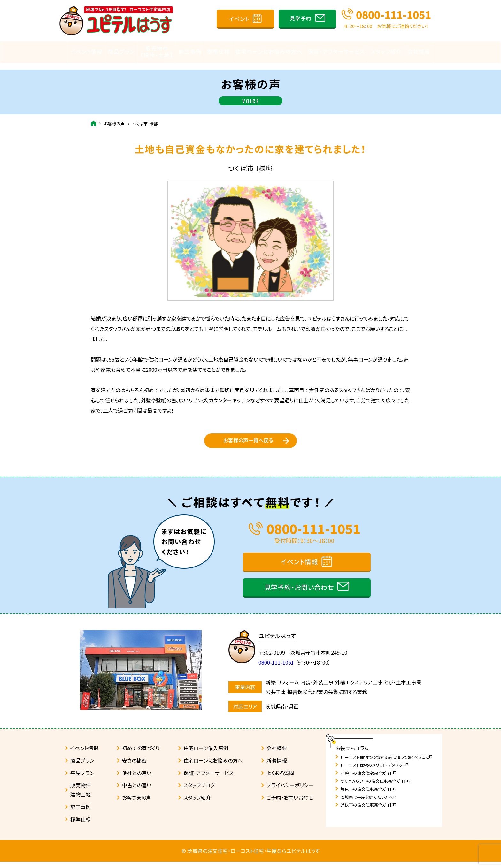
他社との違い (137, 779)
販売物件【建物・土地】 (157, 52)
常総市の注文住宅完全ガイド (369, 811)
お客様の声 (114, 117)
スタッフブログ (199, 792)
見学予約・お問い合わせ (299, 594)
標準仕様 (219, 51)
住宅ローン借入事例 (206, 754)
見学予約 (301, 18)
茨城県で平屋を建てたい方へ (369, 803)
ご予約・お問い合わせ (290, 804)
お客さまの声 (137, 804)
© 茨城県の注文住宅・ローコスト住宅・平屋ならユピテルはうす (251, 857)
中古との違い (137, 792)
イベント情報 (87, 51)
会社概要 (277, 754)
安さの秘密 (134, 767)
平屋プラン (82, 779)
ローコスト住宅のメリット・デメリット (375, 771)
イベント (239, 19)
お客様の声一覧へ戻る (248, 439)
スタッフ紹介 (386, 51)
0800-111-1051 (393, 14)
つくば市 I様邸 (145, 117)
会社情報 (419, 51)
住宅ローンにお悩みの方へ (269, 51)
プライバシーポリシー (290, 792)
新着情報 (277, 767)
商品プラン (122, 51)
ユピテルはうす (280, 642)
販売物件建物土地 (81, 796)
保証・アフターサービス (337, 51)
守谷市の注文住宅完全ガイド (369, 779)
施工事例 (190, 51)
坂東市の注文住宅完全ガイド (369, 795)
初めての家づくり (141, 754)
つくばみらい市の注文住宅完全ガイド (376, 787)
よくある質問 (280, 779)
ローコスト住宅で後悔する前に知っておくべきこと (387, 763)
